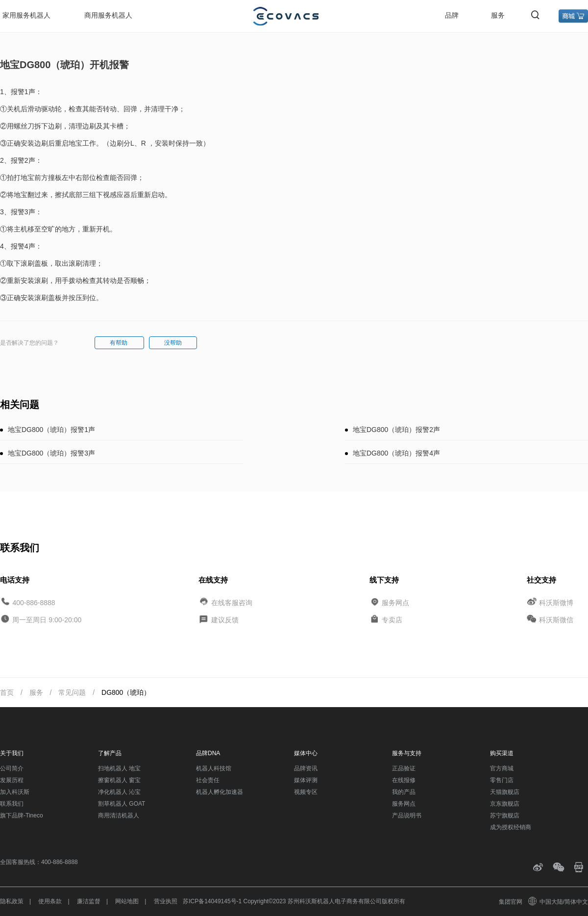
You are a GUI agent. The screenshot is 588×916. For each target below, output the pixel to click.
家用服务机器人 (26, 15)
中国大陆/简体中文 (559, 902)
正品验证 (404, 768)
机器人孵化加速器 (220, 792)
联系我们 (12, 804)
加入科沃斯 (15, 792)
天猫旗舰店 (505, 792)
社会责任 (208, 780)
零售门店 (502, 780)
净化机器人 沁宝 (119, 792)
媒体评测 (306, 780)
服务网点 (395, 602)
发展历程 (12, 780)
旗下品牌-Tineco (22, 815)
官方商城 (502, 768)
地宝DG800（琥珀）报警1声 (51, 430)
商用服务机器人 (108, 15)
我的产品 (404, 792)
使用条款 (50, 901)
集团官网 (511, 902)
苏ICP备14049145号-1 (212, 901)
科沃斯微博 (556, 602)
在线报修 (404, 780)
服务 (498, 15)
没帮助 (173, 343)
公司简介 (12, 768)
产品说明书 (407, 815)
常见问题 (72, 692)
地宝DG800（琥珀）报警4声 (396, 453)
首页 (7, 692)
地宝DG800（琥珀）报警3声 (51, 453)
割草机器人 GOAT (122, 804)
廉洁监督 (89, 901)
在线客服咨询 (232, 602)
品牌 (452, 15)
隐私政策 (12, 901)
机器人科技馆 (214, 768)
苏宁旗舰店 (505, 815)
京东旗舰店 (505, 804)
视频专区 (306, 792)
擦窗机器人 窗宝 (119, 780)
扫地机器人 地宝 (119, 768)
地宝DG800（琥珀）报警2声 (396, 430)
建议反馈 (225, 620)
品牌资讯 (306, 768)
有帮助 (119, 343)
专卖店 (392, 620)
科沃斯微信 (556, 620)
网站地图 (127, 901)
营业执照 (166, 901)
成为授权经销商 (511, 827)
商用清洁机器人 (119, 815)
